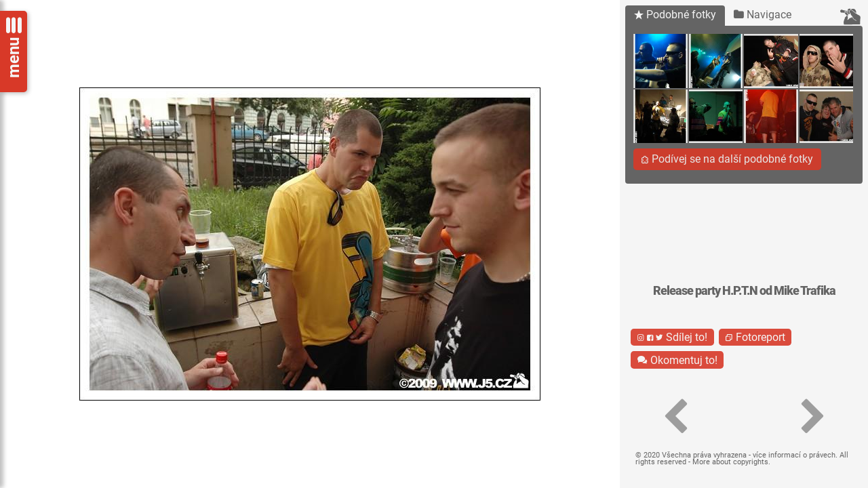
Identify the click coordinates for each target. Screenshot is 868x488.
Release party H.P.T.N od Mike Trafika (744, 291)
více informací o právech (794, 455)
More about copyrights (730, 462)
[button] (675, 417)
